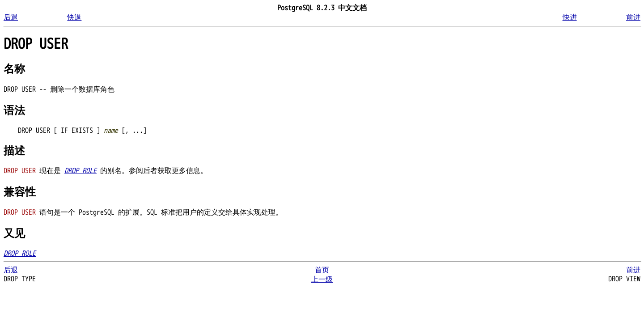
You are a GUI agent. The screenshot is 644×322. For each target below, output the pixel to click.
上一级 (322, 280)
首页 (322, 270)
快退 (74, 17)
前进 (633, 17)
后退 (11, 17)
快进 (570, 17)
